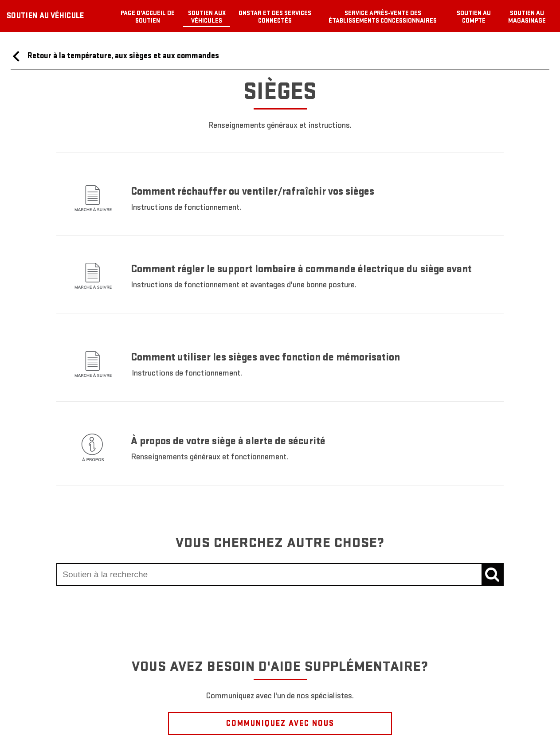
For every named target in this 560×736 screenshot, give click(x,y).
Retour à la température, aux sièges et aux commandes (115, 56)
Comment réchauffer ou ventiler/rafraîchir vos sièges (253, 191)
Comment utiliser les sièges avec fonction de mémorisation (265, 357)
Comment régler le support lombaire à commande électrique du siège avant (301, 269)
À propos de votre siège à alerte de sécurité (229, 441)
